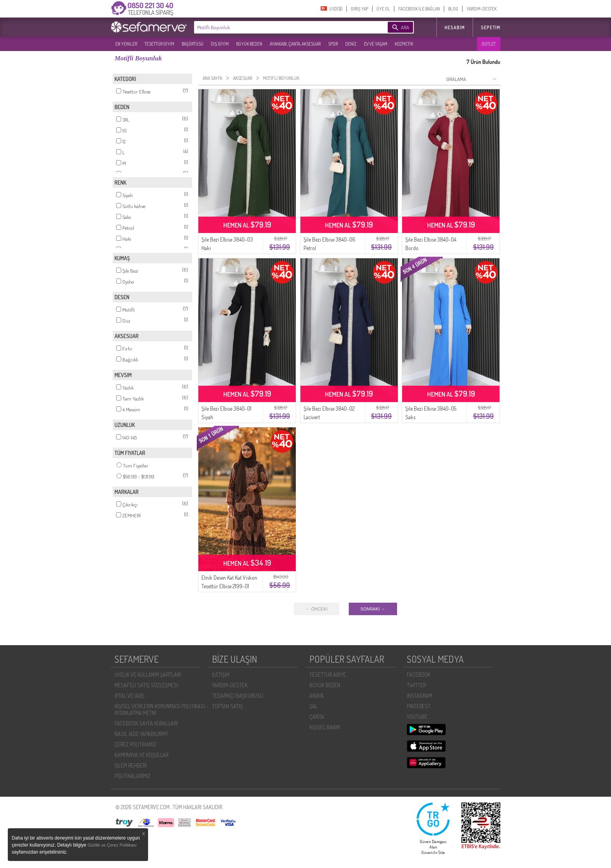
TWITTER (416, 685)
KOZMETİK (404, 44)
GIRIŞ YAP (359, 9)
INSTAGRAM (419, 696)
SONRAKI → (373, 609)
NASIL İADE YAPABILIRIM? (141, 734)
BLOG (453, 9)
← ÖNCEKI (316, 609)
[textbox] (279, 27)
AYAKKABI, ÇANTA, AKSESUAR (295, 44)
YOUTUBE (417, 717)
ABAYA (317, 696)
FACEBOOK (419, 675)
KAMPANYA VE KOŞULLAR (141, 755)
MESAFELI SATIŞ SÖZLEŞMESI (146, 685)
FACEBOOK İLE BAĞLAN (419, 9)
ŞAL (313, 706)
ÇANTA (317, 717)
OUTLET (489, 44)
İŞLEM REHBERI (131, 765)
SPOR (333, 44)
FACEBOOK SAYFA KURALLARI (146, 723)
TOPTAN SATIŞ (227, 706)
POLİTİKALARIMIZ (132, 776)
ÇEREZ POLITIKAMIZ (135, 744)
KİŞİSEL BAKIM (325, 727)
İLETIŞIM (221, 675)
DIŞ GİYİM (220, 44)
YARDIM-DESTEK (481, 9)
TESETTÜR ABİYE (328, 675)
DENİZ (351, 44)
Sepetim (491, 27)
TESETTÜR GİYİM (159, 44)
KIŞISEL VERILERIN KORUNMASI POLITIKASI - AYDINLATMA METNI (162, 709)
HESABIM (455, 27)
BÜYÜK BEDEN (249, 44)
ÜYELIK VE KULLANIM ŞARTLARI (148, 675)
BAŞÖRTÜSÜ (192, 44)
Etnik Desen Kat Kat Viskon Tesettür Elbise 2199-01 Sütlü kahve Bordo (229, 586)
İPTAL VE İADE (130, 696)
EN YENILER (126, 44)
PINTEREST (419, 706)
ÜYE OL (383, 9)
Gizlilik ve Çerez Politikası (112, 845)
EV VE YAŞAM (376, 44)
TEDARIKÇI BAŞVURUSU (238, 696)
